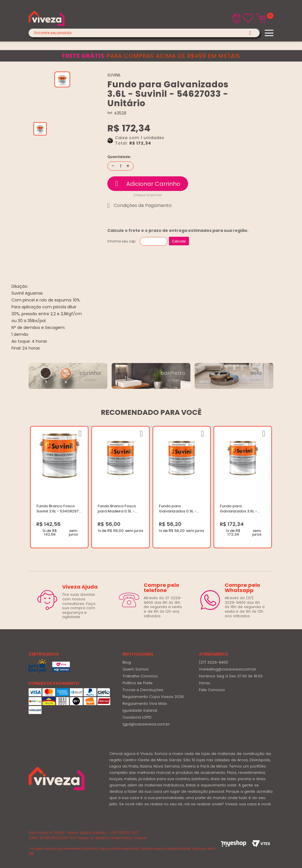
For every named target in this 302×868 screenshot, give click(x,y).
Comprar (148, 184)
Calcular (179, 241)
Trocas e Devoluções (143, 690)
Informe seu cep (121, 241)
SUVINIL (114, 75)
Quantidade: (119, 157)
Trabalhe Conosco (140, 676)
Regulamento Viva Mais (145, 704)
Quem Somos (136, 669)
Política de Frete (138, 683)
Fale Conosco (212, 690)
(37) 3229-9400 (214, 662)
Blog (127, 662)
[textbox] (144, 33)
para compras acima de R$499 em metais (151, 56)
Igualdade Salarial (140, 710)
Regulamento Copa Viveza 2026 (153, 697)
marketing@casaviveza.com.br (228, 669)
